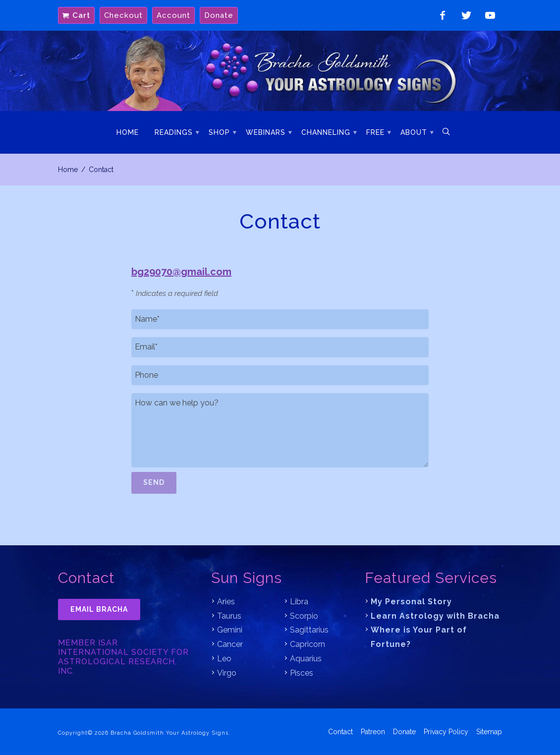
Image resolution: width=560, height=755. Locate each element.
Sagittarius (309, 630)
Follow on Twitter (466, 15)
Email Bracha (99, 609)
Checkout (123, 15)
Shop (219, 132)
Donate (219, 15)
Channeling (326, 132)
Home (128, 132)
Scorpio (304, 616)
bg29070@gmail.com (181, 272)
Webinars (266, 132)
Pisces (302, 673)
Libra (299, 602)
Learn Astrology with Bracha (435, 616)
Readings (174, 132)
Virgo (227, 673)
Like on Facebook (443, 15)
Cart (81, 15)
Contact (340, 731)
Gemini (230, 630)
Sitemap (489, 731)
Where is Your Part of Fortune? (419, 637)
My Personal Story (411, 602)
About (414, 132)
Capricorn (308, 644)
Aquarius (306, 659)
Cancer (230, 644)
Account (173, 15)
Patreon (373, 731)
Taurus (229, 616)
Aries (226, 602)
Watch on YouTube (490, 15)
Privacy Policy (446, 731)
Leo (224, 659)
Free (375, 132)
